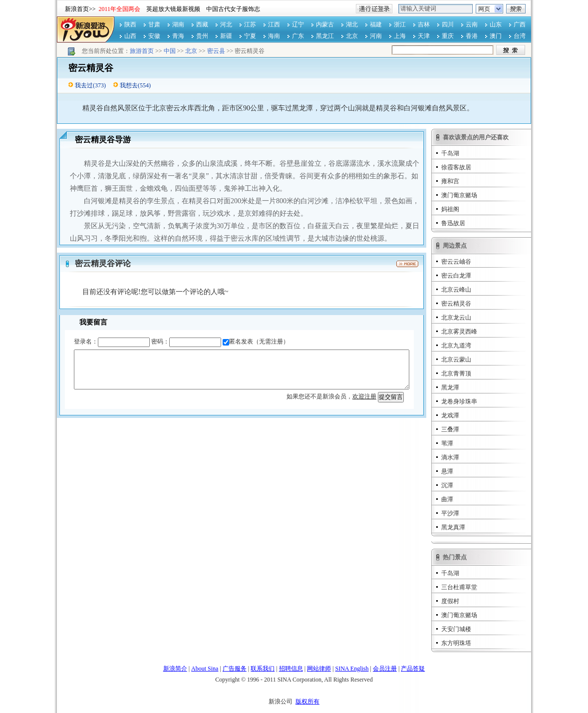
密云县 (216, 51)
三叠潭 (450, 429)
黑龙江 (325, 36)
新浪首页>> (80, 9)
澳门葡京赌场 (459, 195)
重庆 (448, 36)
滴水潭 (450, 457)
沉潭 (447, 485)
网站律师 (319, 669)
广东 (298, 36)
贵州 (202, 36)
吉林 (424, 24)
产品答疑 (413, 669)
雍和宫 (450, 181)
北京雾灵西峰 (459, 332)
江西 (274, 24)
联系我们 (263, 669)
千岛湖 (450, 153)
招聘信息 (291, 669)
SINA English (352, 669)
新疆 (226, 36)
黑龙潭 (450, 387)
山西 (130, 36)
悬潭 (447, 471)
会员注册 (385, 669)
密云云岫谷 (456, 262)
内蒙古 (325, 24)
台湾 (520, 36)
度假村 (450, 601)
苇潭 (447, 443)
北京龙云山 (456, 318)
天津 (424, 36)
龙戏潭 (450, 415)
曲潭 (447, 499)
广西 (520, 24)
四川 (448, 24)
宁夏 (250, 36)
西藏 (202, 24)
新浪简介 (175, 669)
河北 (226, 24)
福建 (376, 24)
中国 (170, 51)
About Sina (205, 669)
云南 (472, 24)
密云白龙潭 (456, 276)
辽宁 (298, 24)
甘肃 (154, 24)
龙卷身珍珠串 (459, 401)
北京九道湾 (456, 346)
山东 (496, 24)
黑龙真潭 (453, 527)
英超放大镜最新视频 (173, 9)
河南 (376, 36)
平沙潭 (450, 513)
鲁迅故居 (453, 223)
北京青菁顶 (456, 373)
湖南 (178, 24)
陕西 (130, 24)
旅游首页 (142, 51)
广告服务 (235, 669)
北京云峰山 (456, 290)
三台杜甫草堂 (459, 587)
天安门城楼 (456, 629)
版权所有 (307, 702)
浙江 (400, 24)
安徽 (154, 36)
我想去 (129, 85)
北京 (352, 36)
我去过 (84, 85)
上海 (400, 36)
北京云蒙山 (456, 359)
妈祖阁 (450, 209)
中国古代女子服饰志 (233, 9)
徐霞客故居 (456, 167)
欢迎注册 (364, 396)
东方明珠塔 (456, 643)
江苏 (250, 24)
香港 (472, 36)
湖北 (352, 24)
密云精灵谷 (456, 304)
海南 (274, 36)
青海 (178, 36)
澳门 (496, 36)
